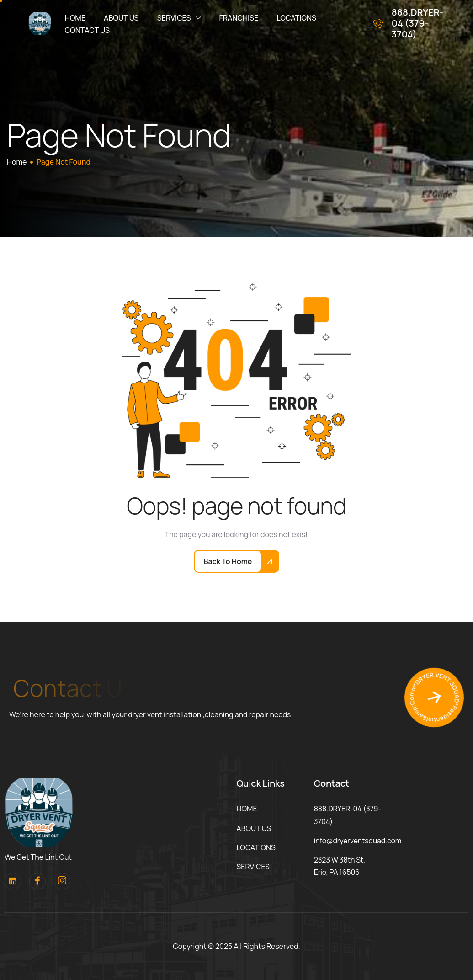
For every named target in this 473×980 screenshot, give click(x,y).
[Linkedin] (13, 881)
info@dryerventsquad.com (358, 841)
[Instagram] (62, 881)
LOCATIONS (296, 18)
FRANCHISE (239, 18)
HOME (75, 18)
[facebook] (37, 881)
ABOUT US (121, 18)
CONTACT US (88, 30)
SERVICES (179, 18)
